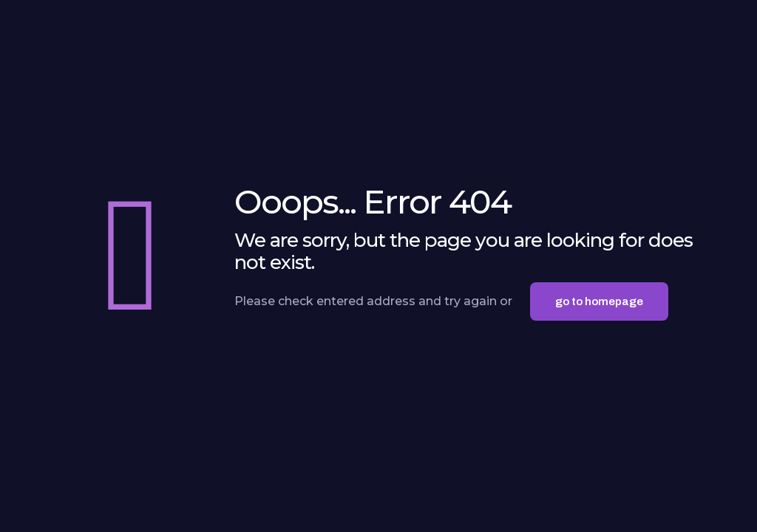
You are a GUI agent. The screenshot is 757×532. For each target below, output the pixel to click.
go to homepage (599, 301)
